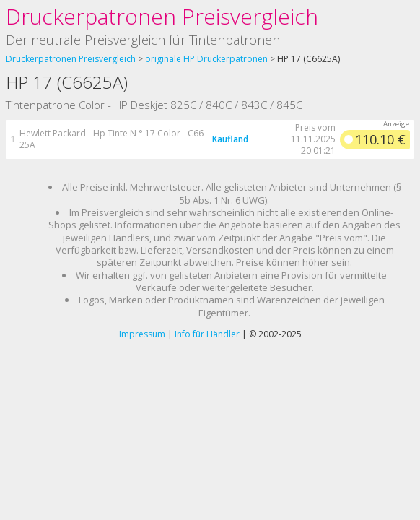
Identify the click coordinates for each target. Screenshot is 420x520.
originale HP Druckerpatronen (206, 59)
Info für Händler (207, 334)
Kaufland (230, 139)
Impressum (142, 334)
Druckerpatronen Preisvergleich (162, 16)
